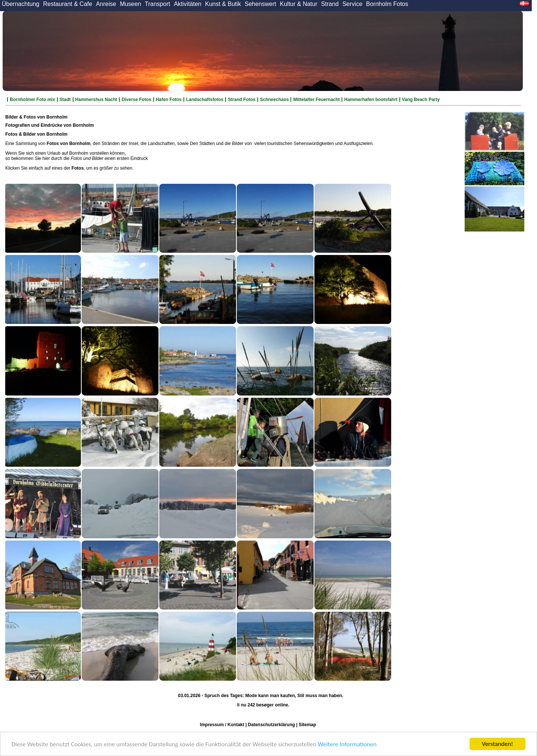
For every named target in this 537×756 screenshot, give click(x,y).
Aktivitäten (188, 4)
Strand (330, 4)
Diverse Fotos (136, 100)
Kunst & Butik (223, 4)
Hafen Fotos (169, 100)
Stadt (65, 100)
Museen (130, 4)
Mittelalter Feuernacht (316, 100)
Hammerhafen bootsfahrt (371, 100)
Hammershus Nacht (96, 100)
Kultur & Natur (299, 4)
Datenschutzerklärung (271, 725)
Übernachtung (21, 4)
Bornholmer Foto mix (32, 100)
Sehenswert (260, 4)
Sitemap (307, 725)
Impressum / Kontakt (222, 725)
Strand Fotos (242, 100)
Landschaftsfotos (205, 100)
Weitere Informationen (347, 744)
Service (352, 4)
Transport (157, 4)
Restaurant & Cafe (68, 4)
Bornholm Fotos (387, 4)
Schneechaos (274, 100)
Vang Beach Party (421, 100)
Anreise (106, 4)
